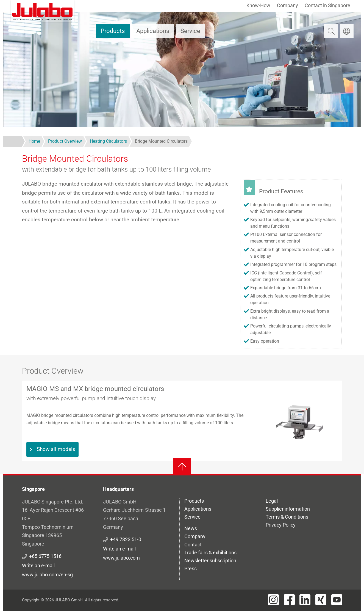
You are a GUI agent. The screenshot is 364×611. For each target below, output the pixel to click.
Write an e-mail (38, 565)
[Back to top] (182, 467)
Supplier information (288, 509)
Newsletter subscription (210, 561)
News (191, 528)
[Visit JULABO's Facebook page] (289, 600)
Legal (272, 501)
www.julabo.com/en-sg (47, 575)
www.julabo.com (121, 558)
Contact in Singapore (327, 5)
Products (113, 31)
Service (190, 31)
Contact (193, 545)
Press (191, 569)
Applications (153, 31)
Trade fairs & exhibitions (210, 553)
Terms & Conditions (287, 517)
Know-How (258, 5)
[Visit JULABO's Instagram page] (273, 600)
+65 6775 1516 (45, 556)
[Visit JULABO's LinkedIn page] (305, 600)
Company (287, 5)
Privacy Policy (281, 525)
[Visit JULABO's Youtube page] (337, 600)
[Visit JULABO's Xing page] (321, 600)
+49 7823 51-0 (126, 539)
